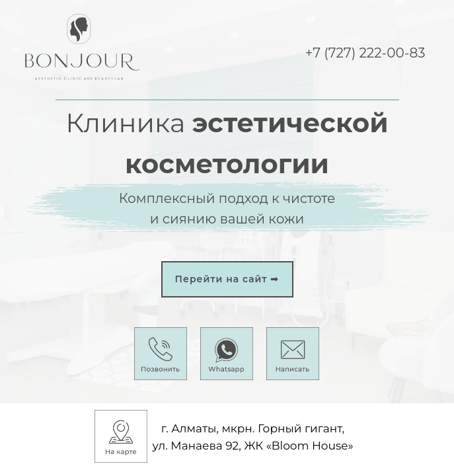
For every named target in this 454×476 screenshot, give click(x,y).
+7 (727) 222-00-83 (365, 53)
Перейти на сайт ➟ (227, 279)
